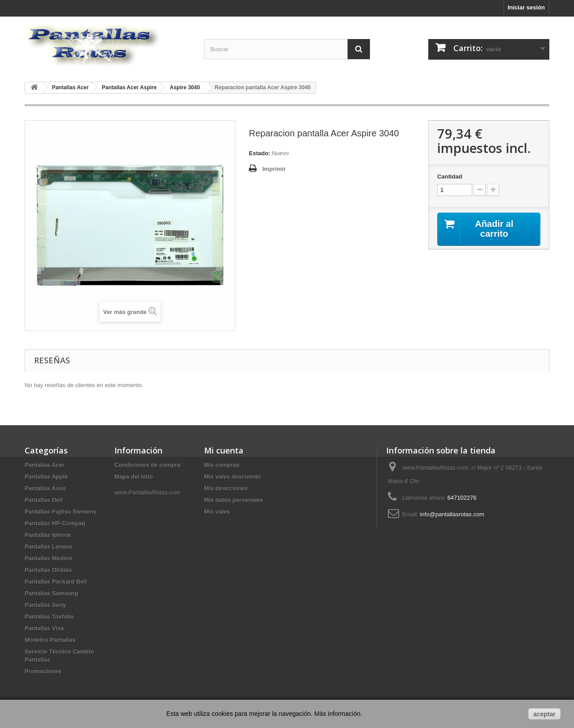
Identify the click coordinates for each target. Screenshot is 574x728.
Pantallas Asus (45, 488)
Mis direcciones (226, 488)
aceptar (544, 714)
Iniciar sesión (526, 7)
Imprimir (274, 169)
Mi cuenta (224, 450)
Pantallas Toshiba (49, 617)
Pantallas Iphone (48, 535)
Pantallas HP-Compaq (55, 523)
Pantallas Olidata (48, 570)
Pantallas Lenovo (49, 547)
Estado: (260, 153)
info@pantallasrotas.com (452, 514)
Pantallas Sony (45, 605)
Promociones (43, 671)
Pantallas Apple (46, 477)
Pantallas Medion (48, 558)
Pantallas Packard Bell (56, 582)
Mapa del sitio (134, 477)
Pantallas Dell (44, 500)
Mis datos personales (234, 500)
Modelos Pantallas (50, 640)
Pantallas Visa (44, 628)
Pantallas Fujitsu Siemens (61, 512)
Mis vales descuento (232, 477)
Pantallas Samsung (51, 593)
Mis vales (217, 512)
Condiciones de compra (147, 465)
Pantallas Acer (45, 465)
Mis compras (222, 465)
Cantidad (450, 177)
